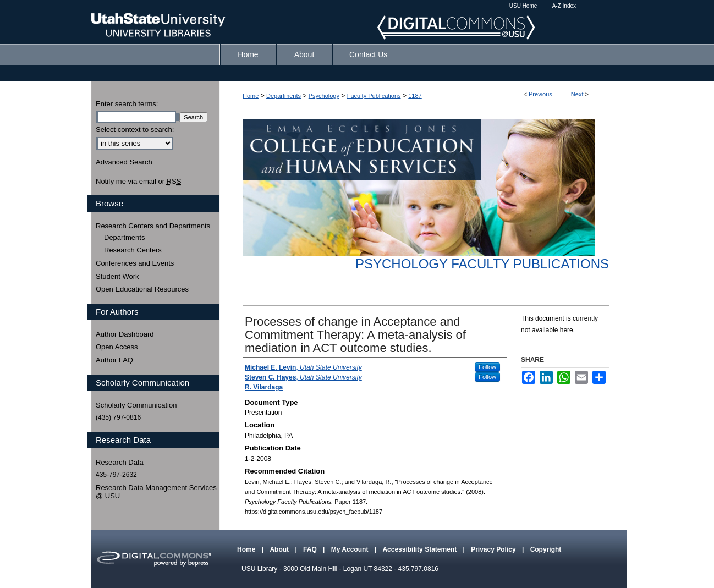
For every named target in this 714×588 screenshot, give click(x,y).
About (280, 549)
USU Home (523, 6)
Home (251, 96)
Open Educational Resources (142, 289)
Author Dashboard (125, 334)
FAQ (311, 549)
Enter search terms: (127, 104)
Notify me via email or (138, 182)
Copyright (546, 549)
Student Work (117, 276)
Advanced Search (124, 162)
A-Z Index (564, 6)
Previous (540, 94)
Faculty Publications (374, 96)
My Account (351, 549)
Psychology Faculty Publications (482, 264)
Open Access (117, 347)
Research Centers (133, 250)
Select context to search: (135, 130)
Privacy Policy (494, 549)
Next (577, 94)
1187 (415, 96)
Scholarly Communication (136, 405)
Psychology (324, 96)
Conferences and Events (135, 263)
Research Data (120, 462)
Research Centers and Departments (153, 226)
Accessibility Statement (420, 549)
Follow (487, 367)
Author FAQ (114, 360)
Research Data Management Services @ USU (156, 492)
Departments (284, 96)
